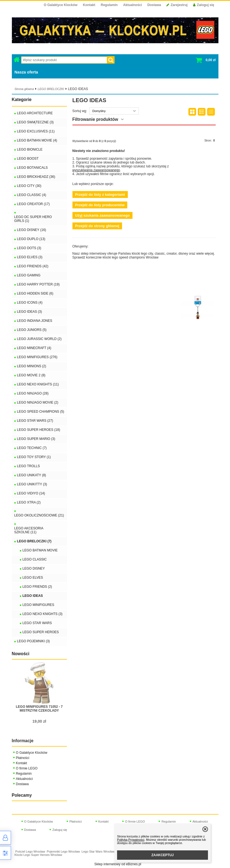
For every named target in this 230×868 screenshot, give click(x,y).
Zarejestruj (177, 5)
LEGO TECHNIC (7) (32, 448)
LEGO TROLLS (29, 466)
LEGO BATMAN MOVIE (40, 550)
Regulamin (109, 5)
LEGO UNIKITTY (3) (32, 484)
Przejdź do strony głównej (97, 226)
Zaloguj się (204, 5)
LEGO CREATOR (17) (33, 204)
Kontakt (89, 5)
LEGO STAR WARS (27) (35, 421)
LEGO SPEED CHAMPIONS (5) (41, 412)
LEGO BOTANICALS (33, 168)
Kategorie (22, 100)
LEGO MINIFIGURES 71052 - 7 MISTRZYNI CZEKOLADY (39, 709)
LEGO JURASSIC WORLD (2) (39, 339)
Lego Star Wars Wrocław (98, 851)
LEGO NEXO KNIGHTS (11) (38, 384)
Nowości (21, 654)
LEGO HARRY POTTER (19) (38, 284)
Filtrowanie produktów (95, 119)
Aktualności (132, 5)
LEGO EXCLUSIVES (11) (36, 131)
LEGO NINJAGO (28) (33, 393)
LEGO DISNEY (34, 568)
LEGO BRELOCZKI (51, 89)
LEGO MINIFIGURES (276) (37, 357)
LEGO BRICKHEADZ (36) (36, 177)
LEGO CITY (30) (29, 186)
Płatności (23, 758)
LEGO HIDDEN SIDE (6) (35, 293)
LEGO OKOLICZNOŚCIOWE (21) (39, 515)
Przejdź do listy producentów (100, 205)
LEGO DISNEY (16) (32, 230)
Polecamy (22, 795)
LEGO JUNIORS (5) (32, 330)
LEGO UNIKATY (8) (32, 475)
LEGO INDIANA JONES (35, 321)
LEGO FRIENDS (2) (37, 587)
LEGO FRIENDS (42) (33, 266)
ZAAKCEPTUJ (163, 855)
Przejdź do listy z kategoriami (100, 194)
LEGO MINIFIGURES (38, 605)
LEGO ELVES (33, 578)
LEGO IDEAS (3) (30, 312)
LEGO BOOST (28, 159)
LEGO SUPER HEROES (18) (39, 430)
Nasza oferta (26, 72)
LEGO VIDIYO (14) (31, 493)
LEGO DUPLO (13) (31, 239)
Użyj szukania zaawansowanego (103, 215)
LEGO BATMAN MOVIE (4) (37, 140)
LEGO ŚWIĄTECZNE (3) (35, 122)
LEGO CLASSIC (35, 559)
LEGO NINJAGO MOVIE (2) (38, 402)
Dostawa (154, 5)
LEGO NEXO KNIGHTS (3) (43, 614)
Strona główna (24, 89)
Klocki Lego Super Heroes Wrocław (38, 855)
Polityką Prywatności (131, 840)
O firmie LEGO (27, 768)
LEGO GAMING (29, 275)
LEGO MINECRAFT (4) (34, 348)
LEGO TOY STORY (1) (34, 457)
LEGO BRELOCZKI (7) (34, 541)
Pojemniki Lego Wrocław (63, 851)
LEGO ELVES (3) (30, 257)
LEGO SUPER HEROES (41, 632)
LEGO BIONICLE (30, 149)
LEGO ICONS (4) (30, 303)
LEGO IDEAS (33, 596)
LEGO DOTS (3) (29, 248)
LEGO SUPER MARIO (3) (36, 439)
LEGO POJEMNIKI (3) (33, 641)
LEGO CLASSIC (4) (32, 195)
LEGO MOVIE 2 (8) (31, 375)
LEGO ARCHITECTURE (35, 113)
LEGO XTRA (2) (29, 502)
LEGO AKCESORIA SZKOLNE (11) (29, 530)
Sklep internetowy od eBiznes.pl (118, 864)
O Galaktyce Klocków (61, 5)
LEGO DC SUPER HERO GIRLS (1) (33, 219)
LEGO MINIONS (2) (32, 366)
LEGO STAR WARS (37, 623)
